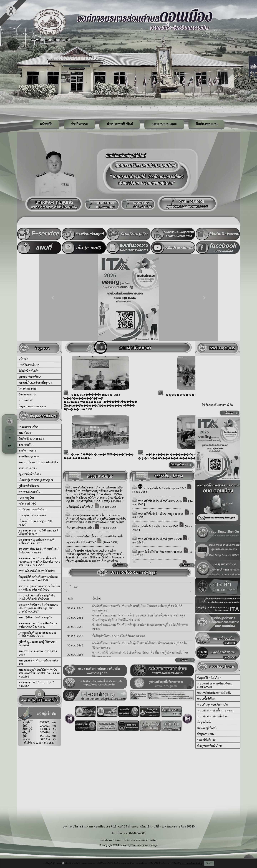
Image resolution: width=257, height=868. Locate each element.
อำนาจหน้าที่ (26, 400)
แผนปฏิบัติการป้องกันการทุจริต (35, 617)
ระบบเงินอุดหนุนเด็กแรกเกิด (212, 704)
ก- (10, 429)
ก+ (10, 446)
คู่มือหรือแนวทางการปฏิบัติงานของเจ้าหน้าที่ (38, 643)
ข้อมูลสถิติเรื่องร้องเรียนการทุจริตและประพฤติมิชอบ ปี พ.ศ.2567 (38, 578)
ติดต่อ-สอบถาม (206, 124)
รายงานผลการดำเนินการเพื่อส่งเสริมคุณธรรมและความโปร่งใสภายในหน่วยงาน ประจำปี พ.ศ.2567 (39, 562)
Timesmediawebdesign (144, 845)
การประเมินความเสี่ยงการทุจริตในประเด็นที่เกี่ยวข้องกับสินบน (37, 597)
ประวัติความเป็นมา (29, 365)
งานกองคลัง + (26, 444)
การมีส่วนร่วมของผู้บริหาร (32, 509)
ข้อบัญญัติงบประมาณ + (32, 439)
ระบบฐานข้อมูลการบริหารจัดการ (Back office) (215, 685)
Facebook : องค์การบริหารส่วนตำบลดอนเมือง (129, 840)
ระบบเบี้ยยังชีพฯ (206, 698)
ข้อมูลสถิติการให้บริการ (209, 677)
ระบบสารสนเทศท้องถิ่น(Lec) (213, 716)
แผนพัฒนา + (26, 433)
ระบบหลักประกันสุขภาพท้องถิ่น (214, 693)
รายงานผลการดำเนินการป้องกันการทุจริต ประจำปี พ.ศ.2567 (38, 625)
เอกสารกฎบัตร (26, 497)
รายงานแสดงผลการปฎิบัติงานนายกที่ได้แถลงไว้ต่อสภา (38, 532)
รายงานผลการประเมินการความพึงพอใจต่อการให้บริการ (37, 541)
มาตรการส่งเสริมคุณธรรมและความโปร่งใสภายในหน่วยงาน (37, 634)
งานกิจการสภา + (28, 450)
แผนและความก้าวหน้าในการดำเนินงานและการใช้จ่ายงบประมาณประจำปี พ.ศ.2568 (39, 673)
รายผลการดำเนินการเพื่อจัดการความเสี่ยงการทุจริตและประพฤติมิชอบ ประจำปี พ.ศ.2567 (38, 608)
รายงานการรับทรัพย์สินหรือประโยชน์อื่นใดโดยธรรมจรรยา (38, 551)
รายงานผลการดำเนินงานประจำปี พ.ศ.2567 (36, 684)
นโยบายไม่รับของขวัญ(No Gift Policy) (35, 523)
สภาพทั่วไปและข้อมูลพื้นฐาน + (36, 382)
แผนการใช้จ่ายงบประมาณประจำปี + (38, 462)
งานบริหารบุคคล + (29, 456)
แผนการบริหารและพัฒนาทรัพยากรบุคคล (38, 653)
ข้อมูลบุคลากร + (27, 394)
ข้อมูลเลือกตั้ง (204, 722)
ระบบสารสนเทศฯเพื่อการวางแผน (215, 710)
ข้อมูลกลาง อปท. (206, 734)
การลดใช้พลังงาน (206, 740)
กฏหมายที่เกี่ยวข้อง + (30, 474)
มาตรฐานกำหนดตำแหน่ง (32, 515)
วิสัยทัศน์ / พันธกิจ (29, 371)
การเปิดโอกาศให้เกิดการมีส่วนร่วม (37, 571)
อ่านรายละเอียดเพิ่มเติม (191, 863)
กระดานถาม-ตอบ (164, 124)
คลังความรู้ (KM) (27, 503)
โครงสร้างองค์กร (27, 388)
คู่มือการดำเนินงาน (29, 486)
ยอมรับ (209, 863)
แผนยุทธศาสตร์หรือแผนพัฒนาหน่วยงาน (39, 662)
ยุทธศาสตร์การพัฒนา (30, 377)
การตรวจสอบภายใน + (31, 492)
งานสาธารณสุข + (28, 468)
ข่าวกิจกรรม (79, 124)
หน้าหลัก (46, 124)
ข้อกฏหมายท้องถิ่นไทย (209, 746)
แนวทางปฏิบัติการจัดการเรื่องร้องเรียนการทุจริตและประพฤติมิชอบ (39, 588)
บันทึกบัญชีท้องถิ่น (207, 728)
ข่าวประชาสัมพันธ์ (120, 124)
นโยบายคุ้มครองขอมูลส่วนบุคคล (36, 480)
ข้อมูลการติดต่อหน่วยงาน (32, 406)
